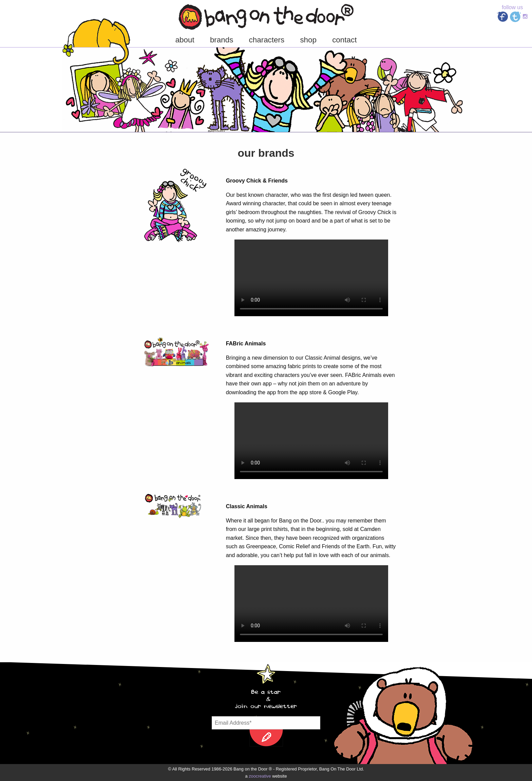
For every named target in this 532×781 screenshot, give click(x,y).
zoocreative (260, 776)
